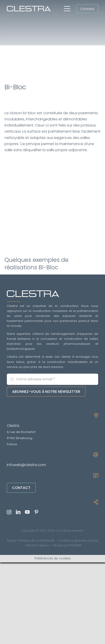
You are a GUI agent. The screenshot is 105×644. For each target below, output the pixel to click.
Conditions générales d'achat (78, 541)
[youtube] (27, 512)
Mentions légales (38, 545)
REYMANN (75, 545)
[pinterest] (36, 512)
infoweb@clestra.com (26, 465)
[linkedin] (18, 512)
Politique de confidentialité (37, 541)
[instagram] (9, 512)
